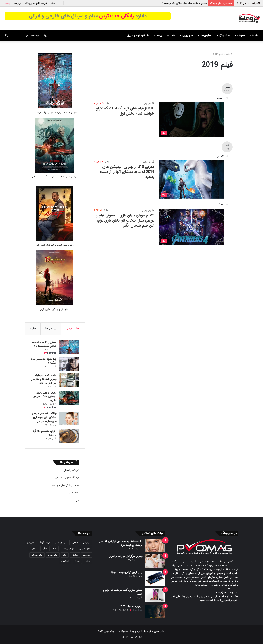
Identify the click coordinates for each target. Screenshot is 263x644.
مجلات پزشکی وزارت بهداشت (65, 485)
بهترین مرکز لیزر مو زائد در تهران (126, 556)
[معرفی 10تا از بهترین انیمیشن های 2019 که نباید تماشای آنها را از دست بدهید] (191, 179)
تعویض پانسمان (71, 470)
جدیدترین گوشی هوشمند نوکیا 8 (126, 572)
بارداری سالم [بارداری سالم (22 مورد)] (61, 542)
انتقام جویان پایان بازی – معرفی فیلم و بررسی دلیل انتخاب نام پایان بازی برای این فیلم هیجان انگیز (125, 221)
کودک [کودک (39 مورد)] (77, 561)
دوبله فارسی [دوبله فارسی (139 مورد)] (85, 549)
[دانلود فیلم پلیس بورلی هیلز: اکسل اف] (55, 240)
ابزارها (159, 36)
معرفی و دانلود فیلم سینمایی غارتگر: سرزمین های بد (55, 179)
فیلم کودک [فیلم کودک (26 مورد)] (53, 555)
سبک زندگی (224, 36)
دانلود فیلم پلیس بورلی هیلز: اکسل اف (55, 245)
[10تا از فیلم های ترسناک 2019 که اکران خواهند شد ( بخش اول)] (191, 119)
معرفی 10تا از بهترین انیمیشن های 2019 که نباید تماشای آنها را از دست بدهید (127, 172)
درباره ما (18, 3)
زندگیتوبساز (206, 36)
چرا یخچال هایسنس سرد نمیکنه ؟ (44, 361)
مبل (78, 500)
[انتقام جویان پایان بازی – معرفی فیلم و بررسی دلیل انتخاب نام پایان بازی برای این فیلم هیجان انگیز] (191, 227)
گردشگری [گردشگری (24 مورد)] (65, 561)
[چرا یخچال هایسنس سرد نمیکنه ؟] (69, 364)
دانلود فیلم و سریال (138, 36)
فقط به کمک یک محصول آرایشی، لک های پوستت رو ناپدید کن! (121, 543)
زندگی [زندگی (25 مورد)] (45, 549)
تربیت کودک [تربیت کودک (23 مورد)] (44, 542)
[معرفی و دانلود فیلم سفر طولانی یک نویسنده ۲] (55, 108)
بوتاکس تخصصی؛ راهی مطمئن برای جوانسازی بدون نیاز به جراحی (44, 417)
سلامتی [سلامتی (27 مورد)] (75, 555)
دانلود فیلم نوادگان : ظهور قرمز (55, 309)
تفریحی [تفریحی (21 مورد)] (30, 542)
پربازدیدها (51, 328)
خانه (53, 3)
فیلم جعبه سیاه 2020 (131, 606)
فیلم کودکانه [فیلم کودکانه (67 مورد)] (37, 555)
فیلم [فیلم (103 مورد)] (65, 555)
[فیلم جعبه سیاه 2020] (155, 611)
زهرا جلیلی (147, 104)
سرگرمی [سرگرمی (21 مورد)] (87, 555)
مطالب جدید (73, 328)
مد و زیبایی (187, 36)
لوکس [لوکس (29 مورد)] (88, 561)
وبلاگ (7, 3)
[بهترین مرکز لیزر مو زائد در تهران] (155, 561)
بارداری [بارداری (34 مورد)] (75, 542)
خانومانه (241, 36)
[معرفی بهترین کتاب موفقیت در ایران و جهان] (155, 595)
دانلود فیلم (74, 493)
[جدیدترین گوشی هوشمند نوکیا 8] (155, 578)
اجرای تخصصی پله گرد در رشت (45, 433)
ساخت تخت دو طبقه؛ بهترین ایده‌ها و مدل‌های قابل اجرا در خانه (44, 379)
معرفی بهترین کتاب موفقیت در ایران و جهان (123, 592)
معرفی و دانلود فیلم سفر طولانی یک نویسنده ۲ (184, 3)
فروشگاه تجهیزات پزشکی (67, 478)
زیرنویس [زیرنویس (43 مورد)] (33, 549)
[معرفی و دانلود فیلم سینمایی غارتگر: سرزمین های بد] (55, 172)
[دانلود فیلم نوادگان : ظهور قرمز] (55, 304)
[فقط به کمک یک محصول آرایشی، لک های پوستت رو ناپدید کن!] (155, 546)
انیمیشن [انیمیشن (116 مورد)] (87, 542)
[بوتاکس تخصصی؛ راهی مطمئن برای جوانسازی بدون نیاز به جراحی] (69, 419)
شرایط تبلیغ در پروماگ (36, 3)
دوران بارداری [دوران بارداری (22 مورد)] (68, 549)
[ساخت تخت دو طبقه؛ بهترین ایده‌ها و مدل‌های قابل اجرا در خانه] (69, 380)
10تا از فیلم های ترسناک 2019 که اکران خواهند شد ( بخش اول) (125, 111)
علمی (172, 36)
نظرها (33, 328)
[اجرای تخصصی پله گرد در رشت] (69, 436)
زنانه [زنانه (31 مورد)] (55, 549)
